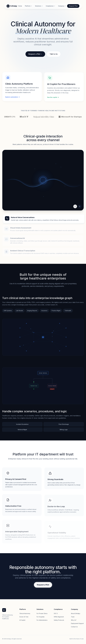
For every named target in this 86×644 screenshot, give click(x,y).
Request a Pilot (35, 54)
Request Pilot (73, 6)
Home (20, 6)
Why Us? (74, 620)
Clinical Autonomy (25, 613)
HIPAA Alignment (59, 617)
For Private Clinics (42, 613)
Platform (28, 6)
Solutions (39, 6)
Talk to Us (54, 54)
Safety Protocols (59, 620)
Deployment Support (77, 623)
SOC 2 (56, 613)
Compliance (50, 6)
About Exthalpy (76, 613)
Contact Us (74, 627)
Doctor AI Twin (24, 617)
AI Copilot (22, 620)
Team (73, 617)
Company (62, 6)
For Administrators (42, 620)
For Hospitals (41, 617)
